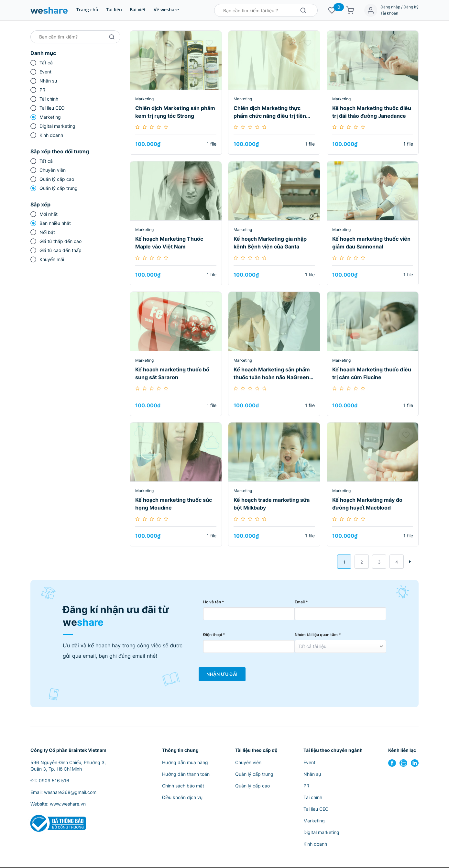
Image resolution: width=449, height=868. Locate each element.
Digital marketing (57, 126)
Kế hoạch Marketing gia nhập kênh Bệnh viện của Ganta (270, 243)
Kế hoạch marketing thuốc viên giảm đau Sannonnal (371, 243)
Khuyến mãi (52, 259)
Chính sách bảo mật (183, 787)
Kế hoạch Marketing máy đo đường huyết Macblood (367, 504)
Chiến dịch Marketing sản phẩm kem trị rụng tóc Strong (175, 112)
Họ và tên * (214, 603)
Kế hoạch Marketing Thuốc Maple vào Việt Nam (169, 243)
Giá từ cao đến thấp (60, 250)
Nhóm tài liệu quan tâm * (318, 636)
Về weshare (166, 10)
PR (42, 90)
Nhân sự (48, 81)
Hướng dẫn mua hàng (185, 764)
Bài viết (138, 10)
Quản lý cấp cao (57, 179)
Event (45, 72)
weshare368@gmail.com (70, 793)
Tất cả (46, 63)
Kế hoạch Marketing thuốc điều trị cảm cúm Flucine (372, 373)
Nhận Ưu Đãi (222, 676)
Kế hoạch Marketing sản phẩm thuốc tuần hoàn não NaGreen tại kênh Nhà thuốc (272, 374)
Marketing (50, 117)
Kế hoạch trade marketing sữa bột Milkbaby (272, 504)
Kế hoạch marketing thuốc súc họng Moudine (174, 504)
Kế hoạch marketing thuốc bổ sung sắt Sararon (172, 373)
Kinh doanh (51, 135)
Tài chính (49, 99)
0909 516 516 (54, 782)
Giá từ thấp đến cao (60, 241)
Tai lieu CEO (52, 108)
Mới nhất (49, 214)
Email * (301, 603)
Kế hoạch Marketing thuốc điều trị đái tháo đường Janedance (372, 112)
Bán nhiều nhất (55, 223)
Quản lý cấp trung (59, 188)
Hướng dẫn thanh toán (186, 775)
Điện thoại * (214, 636)
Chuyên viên (53, 170)
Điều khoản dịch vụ (182, 799)
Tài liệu (114, 10)
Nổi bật (47, 232)
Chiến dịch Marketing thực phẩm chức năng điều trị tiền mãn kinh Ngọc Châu (270, 112)
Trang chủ (87, 10)
